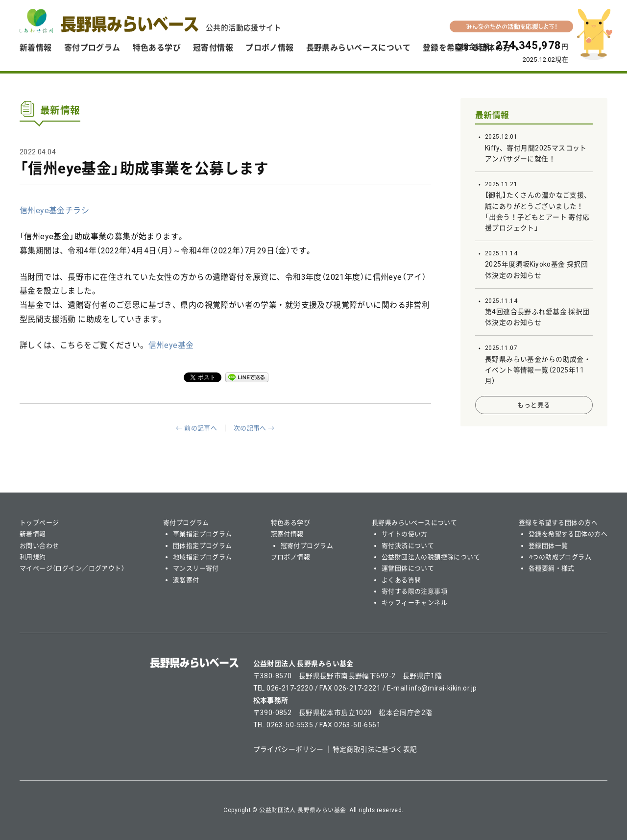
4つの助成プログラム (560, 557)
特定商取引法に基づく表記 (375, 749)
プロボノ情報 (270, 48)
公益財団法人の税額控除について (431, 557)
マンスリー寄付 (196, 568)
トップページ (39, 523)
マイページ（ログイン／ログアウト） (72, 568)
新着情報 (36, 48)
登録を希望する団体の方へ (558, 523)
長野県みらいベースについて (358, 48)
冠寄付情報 (213, 48)
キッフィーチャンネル (414, 603)
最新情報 (492, 115)
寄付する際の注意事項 (414, 591)
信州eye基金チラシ (54, 210)
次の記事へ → (254, 428)
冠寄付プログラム (307, 546)
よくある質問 (401, 580)
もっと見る (534, 405)
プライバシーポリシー (289, 749)
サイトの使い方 (405, 534)
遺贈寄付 (186, 580)
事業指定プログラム (203, 534)
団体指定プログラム (203, 546)
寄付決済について (408, 546)
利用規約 (33, 557)
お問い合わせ (39, 546)
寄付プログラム (92, 48)
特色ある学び (157, 48)
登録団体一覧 (548, 546)
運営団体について (408, 568)
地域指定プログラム (203, 557)
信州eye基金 (171, 345)
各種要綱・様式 (552, 568)
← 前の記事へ (196, 428)
